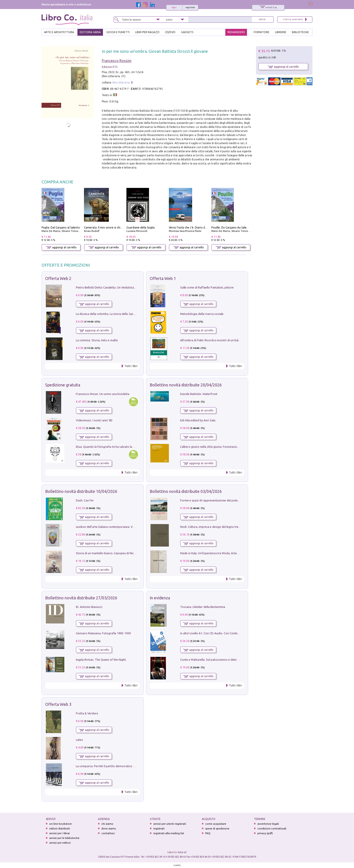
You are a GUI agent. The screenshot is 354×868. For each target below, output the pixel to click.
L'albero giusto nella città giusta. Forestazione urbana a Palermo (222, 447)
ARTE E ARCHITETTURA (59, 32)
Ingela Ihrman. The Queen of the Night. (101, 660)
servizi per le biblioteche (64, 838)
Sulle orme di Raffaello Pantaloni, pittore (207, 287)
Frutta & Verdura (87, 713)
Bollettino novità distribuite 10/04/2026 (81, 491)
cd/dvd (170, 32)
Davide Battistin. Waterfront (199, 394)
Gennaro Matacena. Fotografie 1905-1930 (103, 633)
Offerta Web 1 (163, 278)
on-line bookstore (61, 824)
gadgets (187, 32)
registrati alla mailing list (169, 833)
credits (177, 865)
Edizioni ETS (110, 67)
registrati (190, 7)
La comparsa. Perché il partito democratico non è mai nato (114, 766)
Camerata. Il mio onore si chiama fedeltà (110, 227)
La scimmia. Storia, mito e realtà (97, 340)
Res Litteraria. (121, 82)
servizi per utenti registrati (170, 824)
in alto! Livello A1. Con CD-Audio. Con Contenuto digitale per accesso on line (230, 633)
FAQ (208, 833)
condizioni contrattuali (272, 828)
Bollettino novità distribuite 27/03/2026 (81, 598)
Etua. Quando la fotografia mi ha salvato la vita (107, 447)
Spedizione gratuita (63, 385)
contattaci (108, 833)
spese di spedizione (217, 828)
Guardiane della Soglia (141, 227)
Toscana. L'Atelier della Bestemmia (203, 607)
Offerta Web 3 (58, 704)
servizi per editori (60, 843)
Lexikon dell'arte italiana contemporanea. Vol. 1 (107, 527)
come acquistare (216, 824)
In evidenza (160, 598)
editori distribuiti (60, 828)
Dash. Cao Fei (85, 500)
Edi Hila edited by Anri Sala (198, 420)
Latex (79, 740)
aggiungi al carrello (61, 247)
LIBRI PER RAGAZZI (147, 32)
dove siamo (109, 828)
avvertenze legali (268, 824)
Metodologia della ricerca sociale (202, 314)
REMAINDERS (236, 32)
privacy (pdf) (265, 833)
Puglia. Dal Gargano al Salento (61, 227)
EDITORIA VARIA (90, 32)
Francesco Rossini (117, 61)
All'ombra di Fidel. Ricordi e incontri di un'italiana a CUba (217, 340)
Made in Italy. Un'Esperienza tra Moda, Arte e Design (214, 553)
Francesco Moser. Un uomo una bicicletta (103, 394)
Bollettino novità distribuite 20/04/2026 (186, 385)
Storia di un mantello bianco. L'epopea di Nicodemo (109, 553)
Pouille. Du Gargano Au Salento (231, 227)
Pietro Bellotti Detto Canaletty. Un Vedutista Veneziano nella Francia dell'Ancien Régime (133, 287)
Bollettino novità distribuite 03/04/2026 (186, 491)
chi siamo (107, 824)
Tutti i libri (131, 366)
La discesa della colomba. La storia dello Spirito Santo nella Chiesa (119, 314)
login (174, 7)
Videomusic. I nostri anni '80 (94, 420)
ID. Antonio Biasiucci (89, 607)
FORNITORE (262, 32)
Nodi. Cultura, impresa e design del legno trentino (213, 527)
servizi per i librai (59, 833)
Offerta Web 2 (58, 278)
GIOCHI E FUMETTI (118, 32)
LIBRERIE (281, 32)
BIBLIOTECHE (300, 32)
